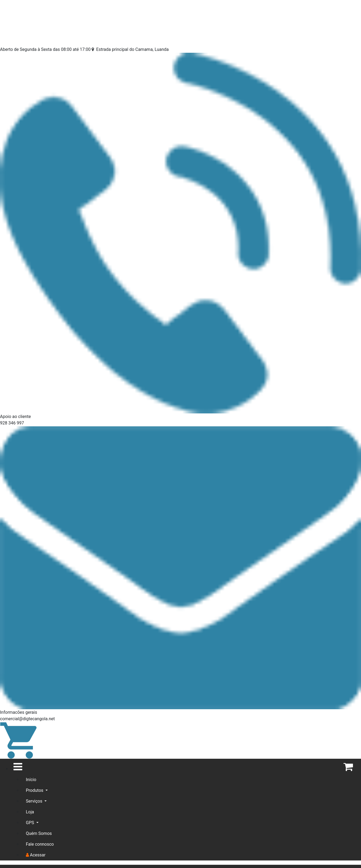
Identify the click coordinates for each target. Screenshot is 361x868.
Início (31, 780)
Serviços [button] (35, 801)
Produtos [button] (35, 790)
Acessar (36, 855)
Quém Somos (39, 833)
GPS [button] (30, 823)
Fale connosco (40, 844)
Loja (30, 811)
